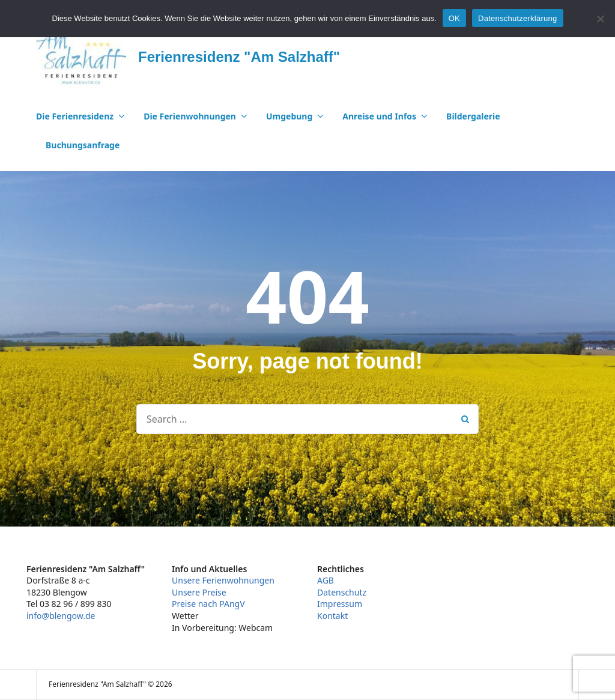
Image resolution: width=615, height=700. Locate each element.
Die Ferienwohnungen (190, 116)
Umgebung (289, 116)
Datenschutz (342, 592)
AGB (326, 580)
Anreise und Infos (379, 116)
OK (454, 18)
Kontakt (332, 616)
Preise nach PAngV (208, 604)
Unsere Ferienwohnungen (223, 580)
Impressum (340, 604)
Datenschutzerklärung (517, 18)
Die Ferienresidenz (75, 116)
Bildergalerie (473, 116)
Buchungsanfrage (83, 145)
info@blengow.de (61, 616)
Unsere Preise (199, 592)
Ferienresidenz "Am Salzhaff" (239, 57)
